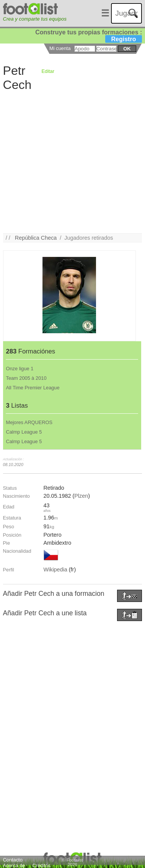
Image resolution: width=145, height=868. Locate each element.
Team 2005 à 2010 (26, 378)
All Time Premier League (33, 388)
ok (127, 49)
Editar (48, 71)
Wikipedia (55, 570)
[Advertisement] (72, 162)
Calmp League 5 (24, 432)
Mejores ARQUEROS (29, 422)
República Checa (36, 238)
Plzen (81, 496)
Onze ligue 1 (20, 369)
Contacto (13, 860)
